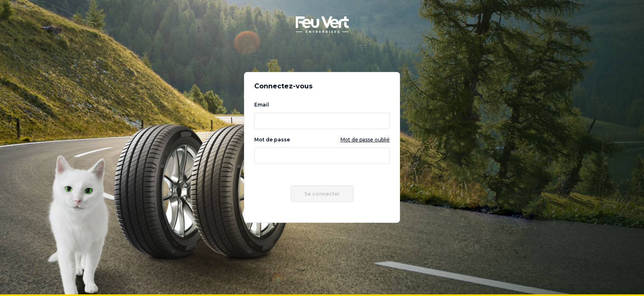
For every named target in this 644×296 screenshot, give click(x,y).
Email (322, 115)
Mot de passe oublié (365, 140)
